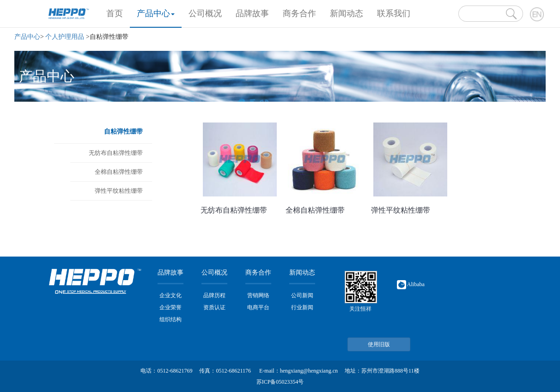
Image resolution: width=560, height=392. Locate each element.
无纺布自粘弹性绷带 (116, 153)
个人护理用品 (65, 37)
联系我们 (394, 13)
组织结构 (170, 319)
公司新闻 (302, 295)
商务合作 (299, 13)
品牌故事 (252, 13)
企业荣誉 (170, 307)
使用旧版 (379, 344)
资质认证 (214, 307)
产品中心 (156, 13)
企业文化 (170, 295)
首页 (118, 12)
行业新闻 (302, 307)
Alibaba (411, 284)
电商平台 (258, 307)
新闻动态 (347, 13)
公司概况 (205, 13)
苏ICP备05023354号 (280, 382)
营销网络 (258, 295)
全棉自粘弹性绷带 (119, 172)
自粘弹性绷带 (123, 132)
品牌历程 (214, 295)
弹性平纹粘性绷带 (119, 191)
